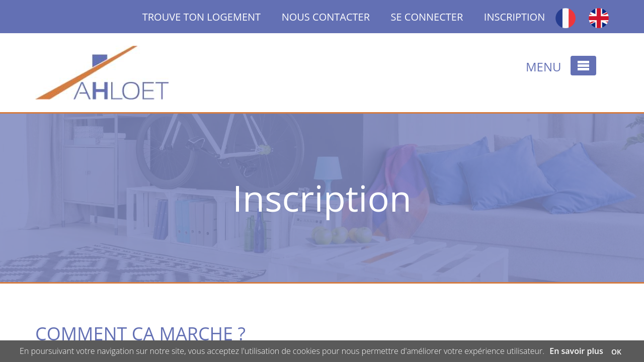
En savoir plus (576, 351)
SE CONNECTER (427, 17)
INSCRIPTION (514, 17)
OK (616, 352)
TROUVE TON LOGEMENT (212, 17)
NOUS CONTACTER (326, 17)
